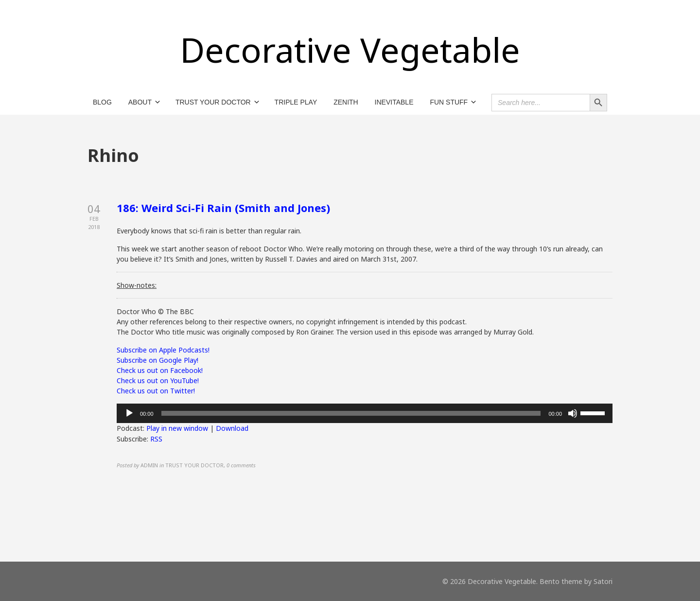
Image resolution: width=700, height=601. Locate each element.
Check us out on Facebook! (160, 370)
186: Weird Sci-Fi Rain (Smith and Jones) (223, 208)
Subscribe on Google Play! (157, 360)
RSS (156, 439)
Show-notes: (137, 285)
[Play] (129, 413)
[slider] (351, 413)
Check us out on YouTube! (158, 380)
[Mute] (573, 413)
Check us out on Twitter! (156, 391)
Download (232, 428)
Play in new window (177, 428)
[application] (365, 413)
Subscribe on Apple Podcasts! (163, 350)
